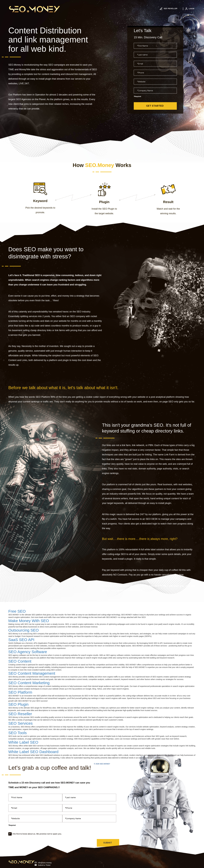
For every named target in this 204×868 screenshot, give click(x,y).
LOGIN (190, 9)
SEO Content (20, 661)
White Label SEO (23, 742)
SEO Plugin (18, 704)
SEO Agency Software (28, 652)
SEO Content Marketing (29, 683)
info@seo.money (45, 863)
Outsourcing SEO (23, 630)
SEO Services (20, 723)
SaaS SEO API (21, 640)
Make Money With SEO (29, 621)
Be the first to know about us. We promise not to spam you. (35, 834)
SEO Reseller (20, 714)
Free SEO (17, 611)
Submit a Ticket (44, 865)
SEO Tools (17, 733)
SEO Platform (20, 692)
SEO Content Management (32, 673)
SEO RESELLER (169, 9)
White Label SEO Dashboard (33, 752)
